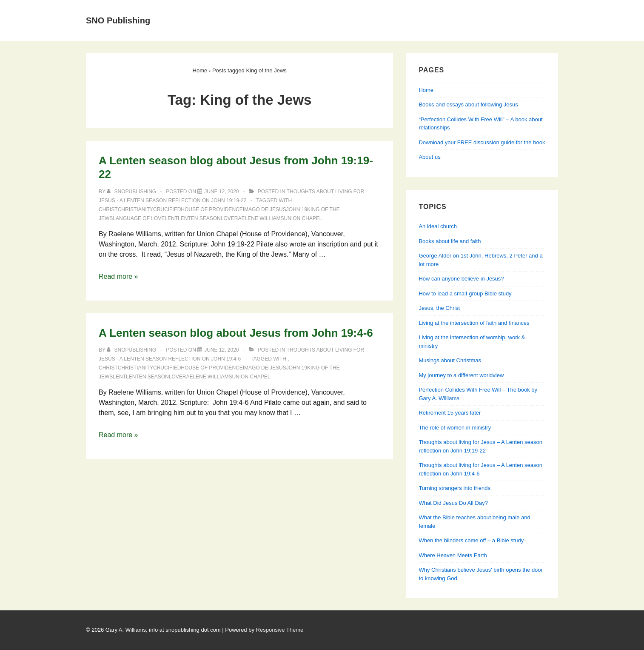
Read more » (118, 276)
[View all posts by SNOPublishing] (132, 192)
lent (171, 218)
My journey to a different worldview (461, 375)
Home (201, 10)
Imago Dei (256, 209)
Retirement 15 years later (450, 413)
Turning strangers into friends (455, 488)
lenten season (199, 218)
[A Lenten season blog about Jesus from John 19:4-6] (221, 350)
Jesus (278, 209)
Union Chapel (303, 218)
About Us (241, 10)
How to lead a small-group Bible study (465, 294)
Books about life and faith (450, 241)
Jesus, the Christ (439, 308)
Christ (108, 209)
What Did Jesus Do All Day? (453, 503)
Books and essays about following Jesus (339, 10)
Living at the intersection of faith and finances (474, 323)
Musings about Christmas (450, 360)
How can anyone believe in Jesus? (461, 279)
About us (429, 157)
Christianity (135, 209)
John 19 (297, 209)
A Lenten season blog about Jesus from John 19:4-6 (236, 333)
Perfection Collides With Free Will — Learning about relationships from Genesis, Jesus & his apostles (356, 30)
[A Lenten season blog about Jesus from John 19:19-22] (221, 192)
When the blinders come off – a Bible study (471, 540)
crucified (167, 209)
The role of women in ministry (455, 428)
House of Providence (212, 209)
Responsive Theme (280, 630)
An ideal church (438, 226)
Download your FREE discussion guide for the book (482, 142)
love (228, 218)
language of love (139, 218)
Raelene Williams (259, 218)
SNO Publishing (118, 20)
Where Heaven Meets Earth (453, 555)
